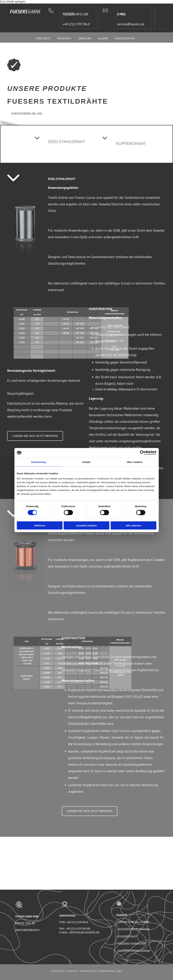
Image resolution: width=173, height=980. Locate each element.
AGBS (119, 971)
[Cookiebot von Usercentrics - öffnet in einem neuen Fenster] (142, 453)
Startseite (43, 38)
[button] (27, 113)
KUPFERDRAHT (131, 144)
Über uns (85, 38)
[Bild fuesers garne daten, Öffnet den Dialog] (71, 358)
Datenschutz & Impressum (97, 971)
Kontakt (73, 971)
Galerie (103, 38)
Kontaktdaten (125, 38)
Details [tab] (87, 462)
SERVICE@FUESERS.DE (84, 933)
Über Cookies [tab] (135, 462)
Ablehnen (40, 525)
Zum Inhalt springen (13, 2)
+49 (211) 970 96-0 (76, 24)
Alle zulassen (133, 525)
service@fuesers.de (131, 24)
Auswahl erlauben (86, 525)
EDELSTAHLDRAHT (67, 142)
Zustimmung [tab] (38, 462)
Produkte (64, 38)
